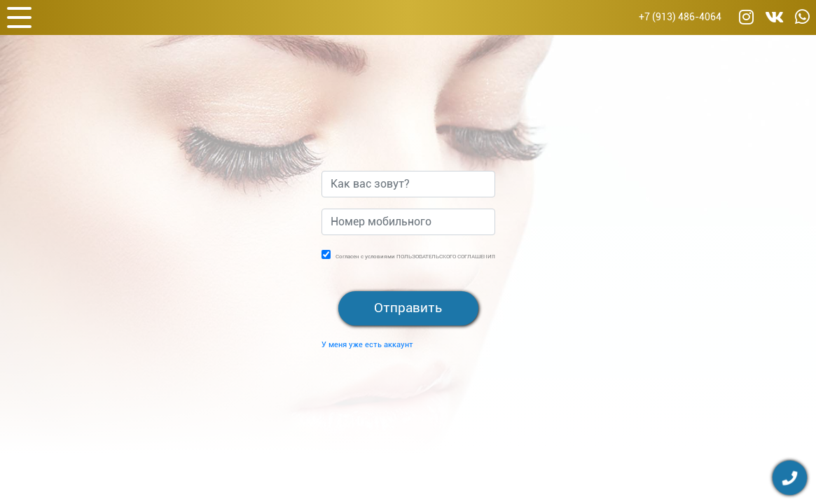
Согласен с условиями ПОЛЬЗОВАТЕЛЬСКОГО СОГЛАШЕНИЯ (415, 257)
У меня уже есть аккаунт (367, 345)
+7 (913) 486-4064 (680, 17)
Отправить (408, 308)
